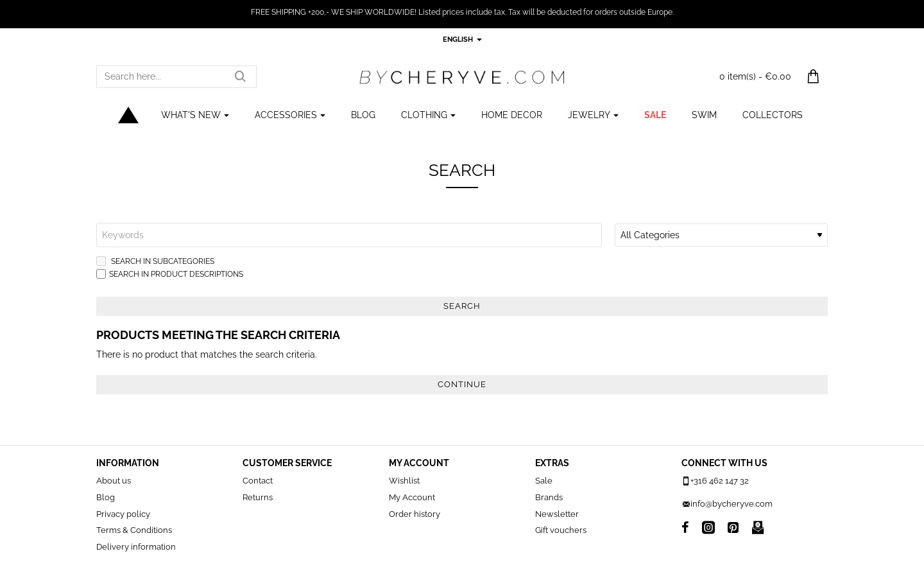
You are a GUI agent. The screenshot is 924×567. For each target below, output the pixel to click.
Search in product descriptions (170, 274)
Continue (462, 384)
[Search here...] (240, 77)
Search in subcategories (155, 261)
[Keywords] (349, 235)
